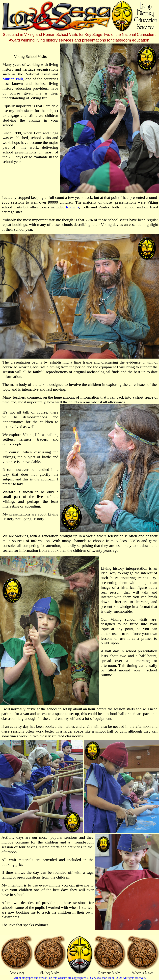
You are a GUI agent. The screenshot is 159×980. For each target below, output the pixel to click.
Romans (72, 207)
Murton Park (13, 79)
